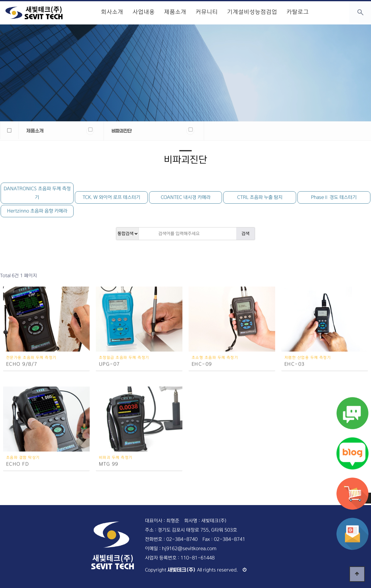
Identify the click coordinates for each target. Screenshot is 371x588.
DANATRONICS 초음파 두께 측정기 (37, 193)
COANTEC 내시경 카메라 (186, 197)
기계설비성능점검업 (252, 12)
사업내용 (144, 12)
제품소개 (175, 12)
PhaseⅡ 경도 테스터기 (334, 197)
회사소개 (112, 12)
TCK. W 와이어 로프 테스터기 (111, 197)
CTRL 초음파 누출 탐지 (260, 197)
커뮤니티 (207, 12)
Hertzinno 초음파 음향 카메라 (37, 211)
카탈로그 (298, 12)
